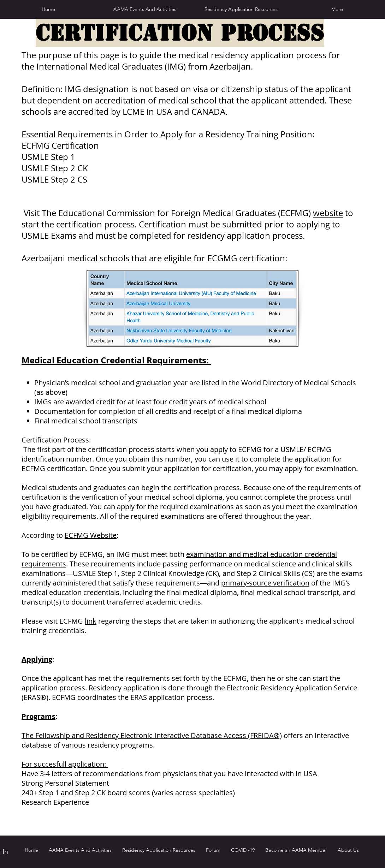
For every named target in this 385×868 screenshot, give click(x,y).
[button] (241, 9)
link (91, 621)
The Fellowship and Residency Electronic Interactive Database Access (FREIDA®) (152, 735)
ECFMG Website (91, 535)
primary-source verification (265, 583)
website (328, 213)
